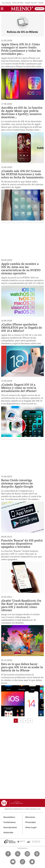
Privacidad (31, 822)
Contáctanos (10, 822)
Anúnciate (8, 833)
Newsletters (9, 817)
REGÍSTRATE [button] (40, 9)
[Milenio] (22, 9)
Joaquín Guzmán (31, 3)
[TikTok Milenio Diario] (22, 862)
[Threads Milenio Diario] (37, 854)
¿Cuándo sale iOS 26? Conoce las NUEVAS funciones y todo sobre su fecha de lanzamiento (22, 174)
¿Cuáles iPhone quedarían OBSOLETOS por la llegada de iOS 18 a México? (22, 328)
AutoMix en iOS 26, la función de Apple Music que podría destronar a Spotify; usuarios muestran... (22, 112)
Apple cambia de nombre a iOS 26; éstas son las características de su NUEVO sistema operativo (21, 269)
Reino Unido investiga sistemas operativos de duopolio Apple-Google (17, 483)
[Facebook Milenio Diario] (8, 854)
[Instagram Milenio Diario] (27, 854)
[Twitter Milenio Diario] (18, 854)
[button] (2, 9)
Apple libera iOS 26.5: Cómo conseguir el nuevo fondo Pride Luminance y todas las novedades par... (21, 49)
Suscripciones (10, 827)
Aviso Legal (31, 827)
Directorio (30, 817)
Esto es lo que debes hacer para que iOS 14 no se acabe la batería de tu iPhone (22, 667)
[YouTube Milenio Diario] (13, 862)
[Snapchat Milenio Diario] (32, 862)
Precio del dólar (18, 3)
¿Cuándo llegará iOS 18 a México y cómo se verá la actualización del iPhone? (19, 388)
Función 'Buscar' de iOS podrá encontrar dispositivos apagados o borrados (22, 544)
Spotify (41, 3)
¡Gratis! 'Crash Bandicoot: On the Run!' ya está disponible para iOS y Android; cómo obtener (21, 605)
